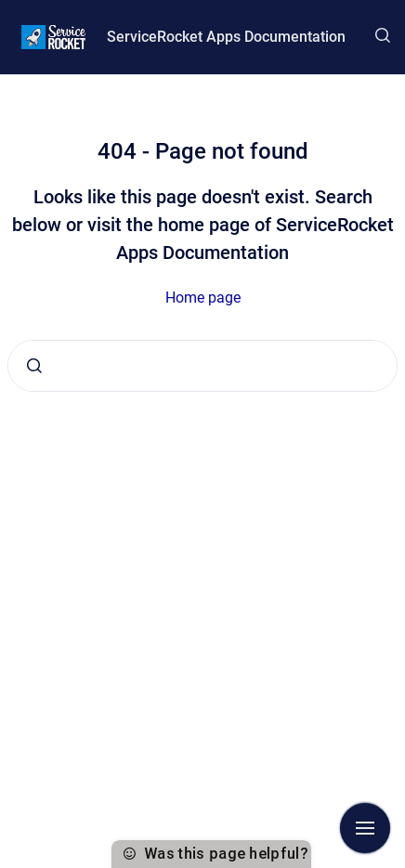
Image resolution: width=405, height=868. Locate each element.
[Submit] (34, 366)
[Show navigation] (365, 828)
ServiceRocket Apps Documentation (226, 37)
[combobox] (202, 366)
